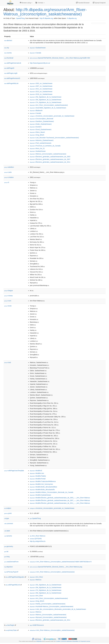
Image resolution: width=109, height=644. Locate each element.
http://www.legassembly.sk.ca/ (40, 63)
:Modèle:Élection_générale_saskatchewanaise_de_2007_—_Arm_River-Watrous (60, 500)
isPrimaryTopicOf (11, 572)
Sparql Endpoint (99, 3)
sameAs (8, 536)
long (7, 557)
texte (8, 306)
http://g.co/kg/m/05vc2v (38, 541)
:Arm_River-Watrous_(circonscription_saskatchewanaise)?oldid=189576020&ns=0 (61, 562)
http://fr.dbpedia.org (46, 18)
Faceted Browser (83, 3)
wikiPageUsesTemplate (14, 471)
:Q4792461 (36, 539)
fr (7, 182)
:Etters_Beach (37, 132)
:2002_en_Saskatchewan (41, 83)
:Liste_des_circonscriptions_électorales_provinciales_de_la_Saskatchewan (58, 609)
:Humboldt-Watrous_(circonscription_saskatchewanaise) (52, 606)
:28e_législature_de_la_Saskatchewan (46, 593)
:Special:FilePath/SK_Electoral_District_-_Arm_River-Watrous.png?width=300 (60, 58)
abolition (9, 167)
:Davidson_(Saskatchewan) (42, 121)
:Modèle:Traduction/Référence (43, 481)
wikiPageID (9, 68)
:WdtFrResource (37, 625)
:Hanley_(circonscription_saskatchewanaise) (48, 604)
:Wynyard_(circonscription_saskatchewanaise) (48, 617)
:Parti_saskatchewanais (41, 143)
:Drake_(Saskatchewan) (41, 124)
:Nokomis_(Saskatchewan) (42, 140)
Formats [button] (40, 3)
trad (8, 362)
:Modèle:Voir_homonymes (41, 484)
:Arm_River (36, 577)
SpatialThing (20, 18)
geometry (9, 546)
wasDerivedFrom (11, 562)
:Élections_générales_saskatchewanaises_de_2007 (50, 159)
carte (8, 172)
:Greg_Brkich (37, 135)
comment (9, 524)
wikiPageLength (11, 73)
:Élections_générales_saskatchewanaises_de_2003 (50, 157)
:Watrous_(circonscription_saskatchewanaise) (48, 154)
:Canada (35, 53)
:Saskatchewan (38, 48)
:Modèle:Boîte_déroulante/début (43, 487)
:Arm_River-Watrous (38, 536)
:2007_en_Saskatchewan (41, 86)
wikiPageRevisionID (12, 78)
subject (8, 508)
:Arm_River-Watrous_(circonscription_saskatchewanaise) (52, 572)
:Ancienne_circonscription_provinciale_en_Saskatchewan (52, 116)
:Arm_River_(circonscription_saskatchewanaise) (49, 105)
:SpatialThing (35, 518)
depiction (9, 567)
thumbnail (9, 58)
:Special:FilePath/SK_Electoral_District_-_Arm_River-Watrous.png (56, 567)
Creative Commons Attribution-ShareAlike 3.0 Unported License (73, 641)
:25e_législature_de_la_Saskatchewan (46, 97)
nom (8, 301)
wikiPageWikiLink (11, 83)
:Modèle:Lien (37, 473)
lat (6, 551)
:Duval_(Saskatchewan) (41, 129)
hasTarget (10, 625)
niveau (9, 296)
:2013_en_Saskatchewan (41, 92)
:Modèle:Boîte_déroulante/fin (42, 490)
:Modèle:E (36, 471)
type (7, 518)
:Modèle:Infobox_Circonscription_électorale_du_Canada (52, 492)
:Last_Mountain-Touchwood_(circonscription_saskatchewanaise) (54, 138)
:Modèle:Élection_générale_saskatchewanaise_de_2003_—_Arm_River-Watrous (60, 498)
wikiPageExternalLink (13, 63)
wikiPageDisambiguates (15, 577)
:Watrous (36, 580)
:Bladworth (36, 111)
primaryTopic (11, 630)
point (8, 513)
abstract (8, 40)
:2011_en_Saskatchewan (41, 89)
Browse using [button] (26, 3)
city (7, 48)
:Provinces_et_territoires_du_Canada (45, 146)
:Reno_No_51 (37, 148)
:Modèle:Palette (38, 476)
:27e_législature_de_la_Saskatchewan (46, 102)
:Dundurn (36, 127)
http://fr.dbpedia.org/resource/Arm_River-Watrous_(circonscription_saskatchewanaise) (45, 12)
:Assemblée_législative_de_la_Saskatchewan (48, 108)
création (9, 177)
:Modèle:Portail (38, 479)
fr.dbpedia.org (72, 18)
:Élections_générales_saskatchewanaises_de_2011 (50, 162)
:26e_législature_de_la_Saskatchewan (46, 100)
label (7, 531)
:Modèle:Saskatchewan (40, 495)
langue (9, 291)
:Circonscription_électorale (42, 119)
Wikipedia (39, 641)
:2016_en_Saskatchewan (41, 94)
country (8, 53)
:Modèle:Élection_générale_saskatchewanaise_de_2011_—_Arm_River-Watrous (60, 503)
